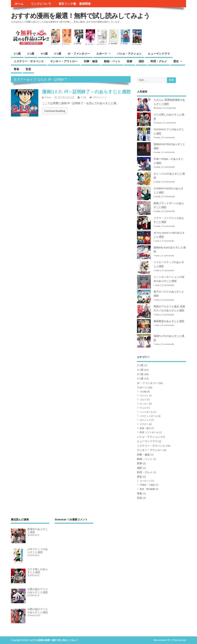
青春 (16, 69)
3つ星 (31, 54)
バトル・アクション (129, 54)
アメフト (144, 396)
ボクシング (145, 420)
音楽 (28, 69)
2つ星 (17, 54)
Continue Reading (55, 111)
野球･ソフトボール (149, 432)
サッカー (144, 404)
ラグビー (144, 424)
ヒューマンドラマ (159, 54)
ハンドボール (146, 412)
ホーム (19, 4)
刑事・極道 (91, 61)
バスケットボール (148, 416)
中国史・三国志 (147, 485)
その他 (143, 392)
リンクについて (41, 4)
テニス (143, 408)
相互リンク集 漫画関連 (75, 4)
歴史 (176, 61)
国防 (141, 61)
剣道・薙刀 (145, 428)
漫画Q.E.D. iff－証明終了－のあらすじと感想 (86, 91)
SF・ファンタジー (79, 54)
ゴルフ (143, 400)
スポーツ (102, 54)
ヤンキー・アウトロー (64, 61)
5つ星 (58, 54)
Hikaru (48, 97)
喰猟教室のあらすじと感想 (169, 321)
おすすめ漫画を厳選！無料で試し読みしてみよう (80, 16)
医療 (130, 61)
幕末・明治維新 (147, 489)
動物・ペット (112, 61)
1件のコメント (100, 97)
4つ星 (44, 54)
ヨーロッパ (145, 481)
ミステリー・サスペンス (29, 61)
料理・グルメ (159, 61)
